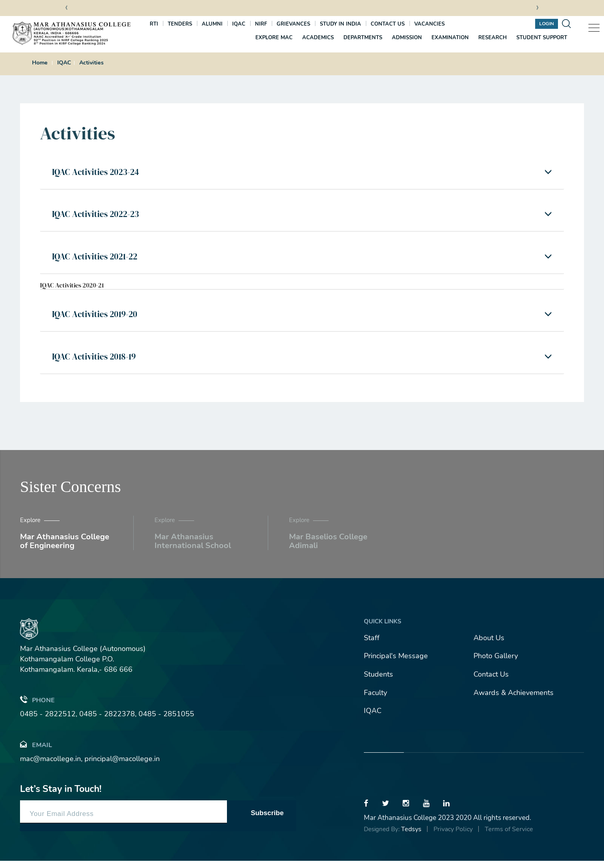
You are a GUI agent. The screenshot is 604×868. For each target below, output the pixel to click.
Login (547, 24)
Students (378, 681)
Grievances (293, 24)
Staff (372, 645)
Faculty (375, 700)
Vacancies (429, 24)
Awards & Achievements (514, 700)
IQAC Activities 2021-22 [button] (97, 260)
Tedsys (411, 836)
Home (40, 63)
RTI (154, 24)
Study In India (340, 24)
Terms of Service (509, 836)
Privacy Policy (453, 836)
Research (493, 38)
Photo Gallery (496, 663)
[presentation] (66, 8)
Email (36, 752)
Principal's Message (396, 663)
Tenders (180, 24)
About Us (489, 645)
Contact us (388, 24)
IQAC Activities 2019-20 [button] (97, 319)
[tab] (302, 173)
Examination (450, 38)
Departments (363, 38)
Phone (37, 707)
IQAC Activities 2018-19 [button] (96, 363)
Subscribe (267, 820)
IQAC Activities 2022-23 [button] (98, 217)
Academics (318, 38)
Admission (407, 38)
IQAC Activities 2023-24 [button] (98, 173)
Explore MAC (274, 38)
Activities (91, 63)
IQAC (239, 24)
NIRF (261, 24)
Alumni (212, 24)
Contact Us (491, 681)
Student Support (542, 38)
